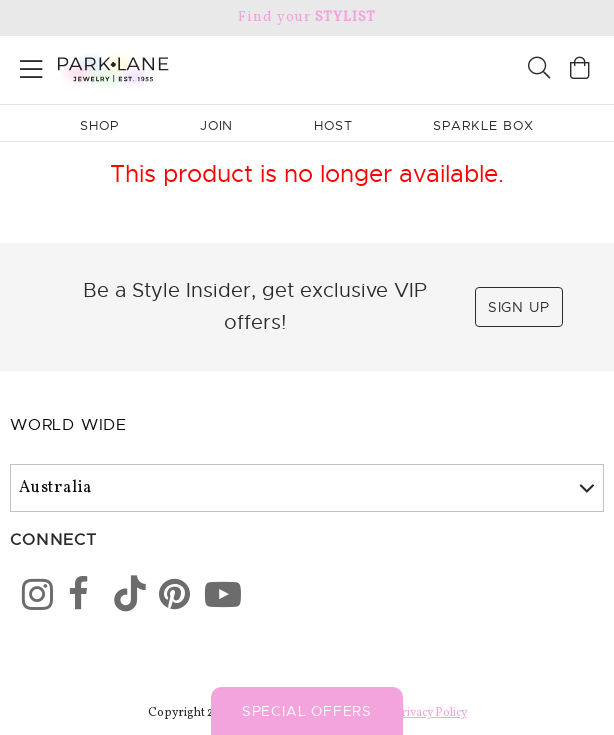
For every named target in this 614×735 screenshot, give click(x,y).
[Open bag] (580, 70)
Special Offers (307, 711)
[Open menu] (31, 65)
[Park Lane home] (153, 67)
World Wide (68, 425)
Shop (99, 125)
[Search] (539, 70)
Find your (306, 17)
